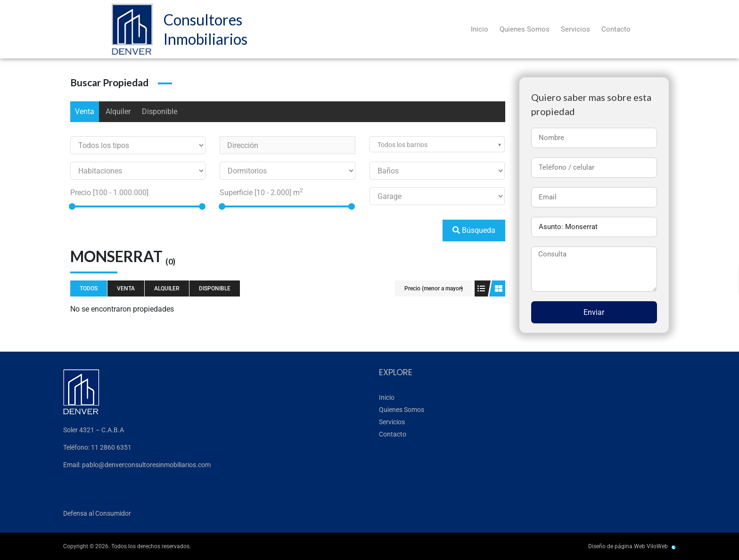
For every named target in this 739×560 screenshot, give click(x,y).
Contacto (616, 29)
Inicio (480, 29)
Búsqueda (474, 230)
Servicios (575, 29)
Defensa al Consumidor (97, 513)
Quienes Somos (525, 29)
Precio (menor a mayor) (434, 288)
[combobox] (437, 144)
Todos (89, 288)
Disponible (160, 111)
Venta (85, 111)
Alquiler (118, 111)
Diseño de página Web (617, 546)
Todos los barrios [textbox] (402, 145)
